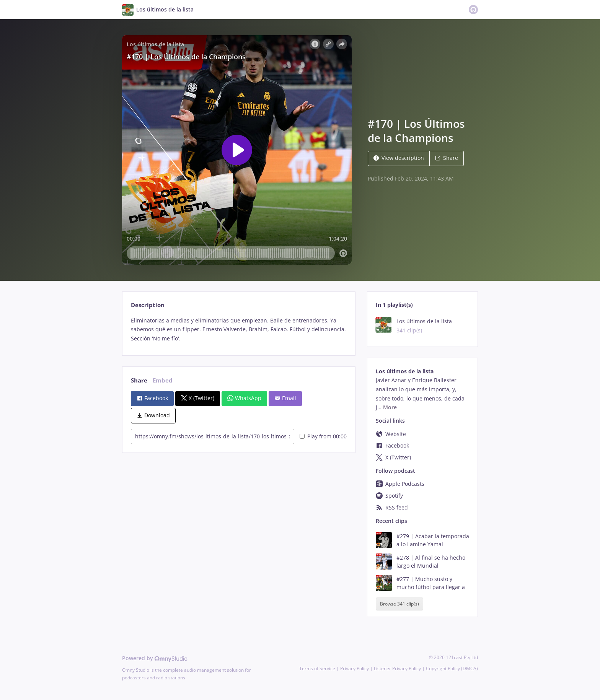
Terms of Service (317, 668)
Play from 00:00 (323, 436)
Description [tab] (148, 305)
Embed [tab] (163, 380)
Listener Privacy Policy (397, 668)
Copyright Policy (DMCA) (452, 668)
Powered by (155, 658)
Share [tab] (139, 380)
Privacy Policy (355, 668)
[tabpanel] (239, 330)
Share (447, 158)
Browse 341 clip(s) (399, 604)
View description (399, 158)
